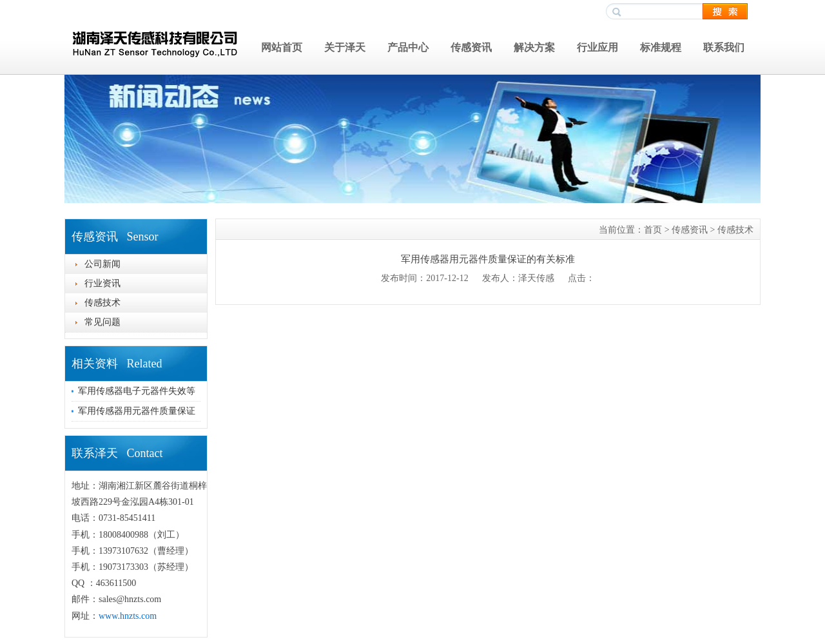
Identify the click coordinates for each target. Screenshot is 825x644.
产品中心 (408, 47)
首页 (653, 230)
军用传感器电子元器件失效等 (137, 391)
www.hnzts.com (128, 616)
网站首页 (282, 47)
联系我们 (724, 47)
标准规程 (661, 47)
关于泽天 (345, 47)
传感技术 (102, 303)
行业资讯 (102, 283)
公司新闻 (102, 264)
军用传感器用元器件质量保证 (137, 411)
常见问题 (102, 322)
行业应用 (597, 47)
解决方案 (534, 47)
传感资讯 (471, 47)
